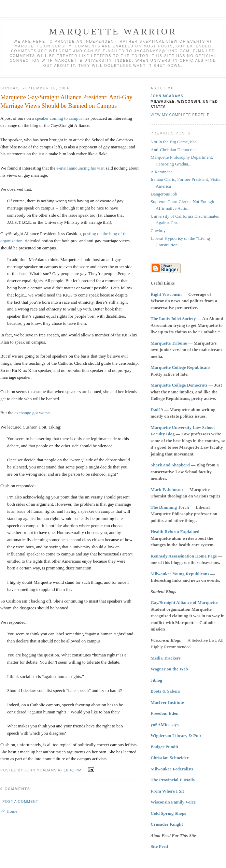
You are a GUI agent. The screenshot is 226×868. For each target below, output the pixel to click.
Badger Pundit (164, 747)
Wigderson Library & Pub (176, 735)
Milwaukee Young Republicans (180, 574)
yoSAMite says (165, 725)
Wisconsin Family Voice (173, 802)
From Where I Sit (167, 791)
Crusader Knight (167, 824)
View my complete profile (180, 115)
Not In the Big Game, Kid (174, 142)
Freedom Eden (165, 713)
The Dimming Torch (170, 507)
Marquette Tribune (169, 343)
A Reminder (161, 172)
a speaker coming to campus (57, 118)
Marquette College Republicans (180, 367)
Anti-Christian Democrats (174, 150)
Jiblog (156, 680)
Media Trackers (166, 658)
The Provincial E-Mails (173, 780)
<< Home (9, 811)
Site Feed (159, 846)
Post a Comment (20, 802)
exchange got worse (32, 413)
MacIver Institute (167, 702)
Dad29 (157, 410)
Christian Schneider (170, 758)
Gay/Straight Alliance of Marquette (184, 602)
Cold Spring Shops (168, 813)
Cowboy (158, 230)
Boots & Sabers (165, 691)
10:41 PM (73, 770)
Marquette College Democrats (179, 385)
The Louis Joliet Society (173, 319)
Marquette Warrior (113, 32)
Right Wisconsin (166, 294)
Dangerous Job (164, 194)
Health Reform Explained (175, 531)
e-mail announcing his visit (80, 168)
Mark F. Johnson (167, 489)
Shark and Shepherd (170, 465)
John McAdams (167, 96)
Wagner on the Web (169, 669)
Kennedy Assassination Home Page (184, 556)
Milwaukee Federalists (172, 769)
